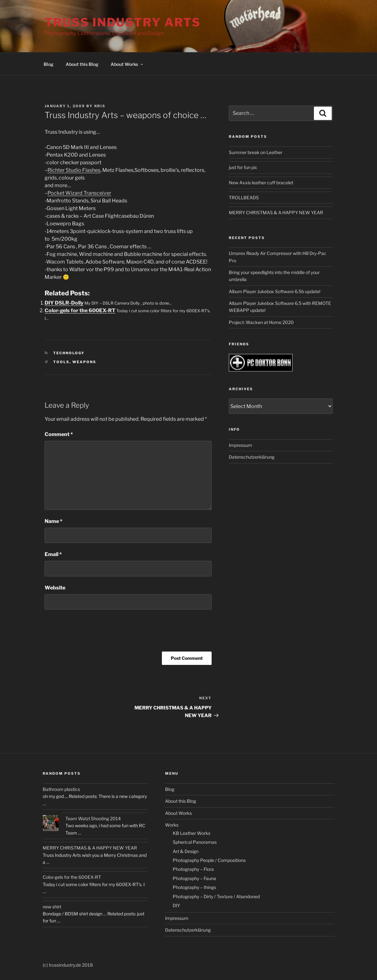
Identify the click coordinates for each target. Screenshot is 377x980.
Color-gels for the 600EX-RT (80, 310)
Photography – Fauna (194, 878)
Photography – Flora (193, 869)
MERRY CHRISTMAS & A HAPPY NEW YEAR (276, 212)
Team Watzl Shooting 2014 (93, 818)
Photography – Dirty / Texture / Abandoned (216, 896)
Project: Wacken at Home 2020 (261, 322)
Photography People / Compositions (209, 860)
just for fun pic (243, 167)
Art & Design (186, 851)
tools (61, 362)
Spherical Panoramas (195, 842)
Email (53, 554)
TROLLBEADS (244, 197)
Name (54, 521)
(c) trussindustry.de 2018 (68, 965)
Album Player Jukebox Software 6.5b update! (275, 291)
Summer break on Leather (256, 152)
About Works (127, 64)
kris (100, 106)
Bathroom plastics (61, 789)
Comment (59, 434)
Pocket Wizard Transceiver (79, 193)
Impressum (240, 445)
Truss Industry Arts (123, 22)
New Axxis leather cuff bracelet (261, 183)
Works (172, 825)
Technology (69, 353)
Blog (49, 64)
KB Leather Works (192, 833)
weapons (84, 362)
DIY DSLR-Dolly (64, 303)
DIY (176, 905)
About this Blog (82, 64)
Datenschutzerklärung (252, 457)
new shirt (52, 907)
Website (55, 588)
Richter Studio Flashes (74, 170)
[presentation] (93, 633)
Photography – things (194, 887)
